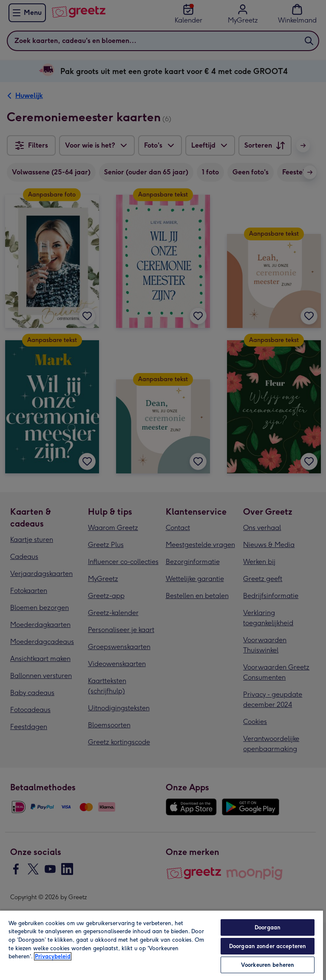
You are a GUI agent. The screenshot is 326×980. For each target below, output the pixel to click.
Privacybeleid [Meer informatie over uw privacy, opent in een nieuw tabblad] (53, 956)
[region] (162, 945)
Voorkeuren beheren (268, 965)
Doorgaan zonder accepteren (268, 946)
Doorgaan (268, 927)
